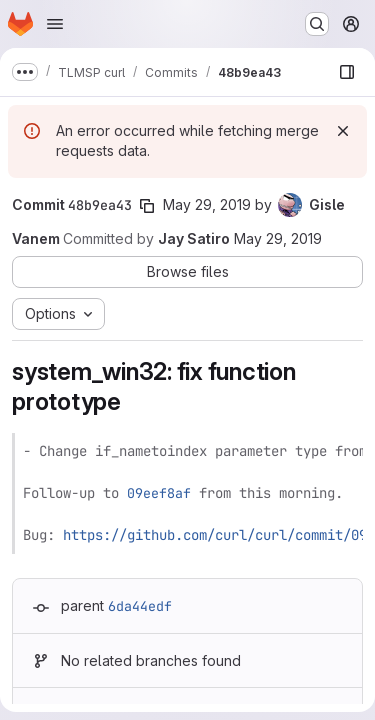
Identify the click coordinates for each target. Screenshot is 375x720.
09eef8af (159, 493)
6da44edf (140, 606)
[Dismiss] (343, 131)
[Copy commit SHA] (147, 206)
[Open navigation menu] (55, 24)
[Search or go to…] (317, 24)
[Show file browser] (347, 72)
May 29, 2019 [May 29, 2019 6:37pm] (207, 204)
